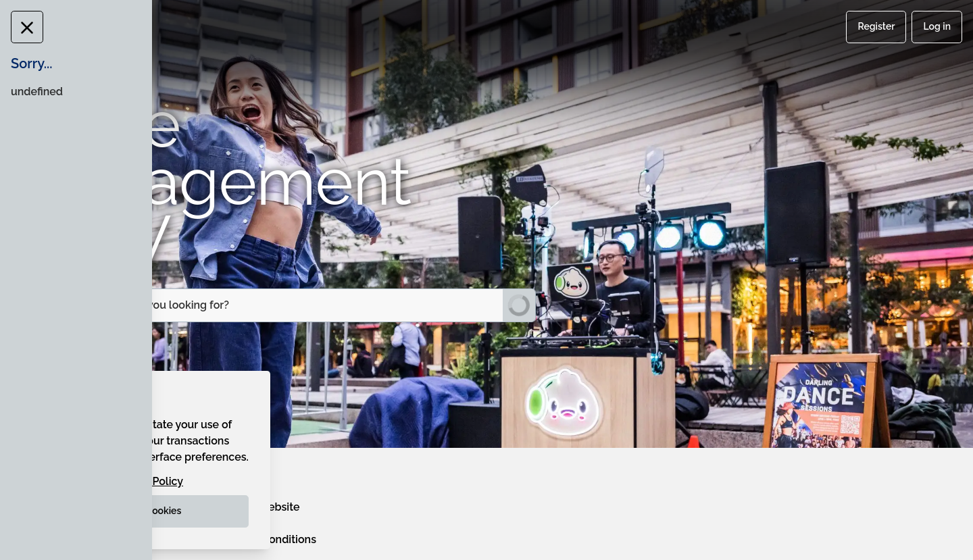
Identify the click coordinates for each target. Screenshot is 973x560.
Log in (937, 26)
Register (876, 26)
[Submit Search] (519, 305)
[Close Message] (23, 27)
